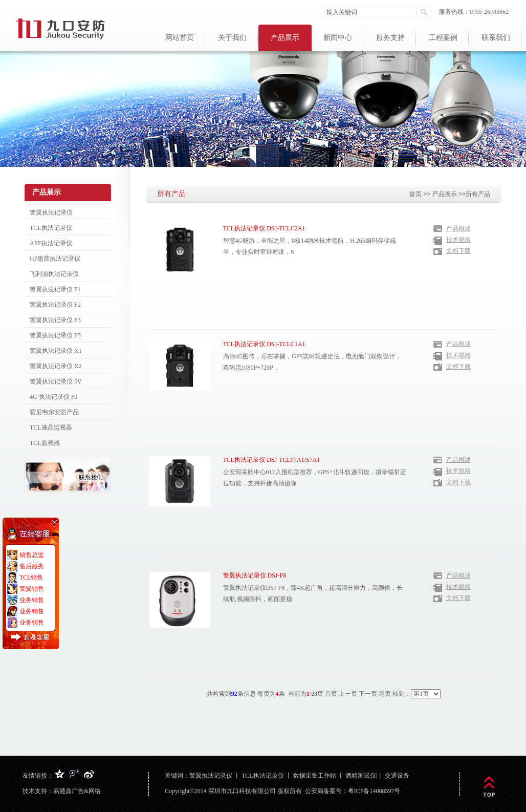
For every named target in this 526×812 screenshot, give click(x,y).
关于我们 (232, 38)
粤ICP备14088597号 (374, 791)
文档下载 (458, 251)
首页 (415, 194)
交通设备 (397, 776)
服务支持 (390, 38)
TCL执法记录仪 (263, 776)
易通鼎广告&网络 (77, 791)
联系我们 (496, 38)
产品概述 (458, 228)
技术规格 (458, 240)
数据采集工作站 (315, 776)
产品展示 (285, 38)
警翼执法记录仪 (211, 776)
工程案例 (443, 38)
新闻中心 (338, 38)
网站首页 (180, 38)
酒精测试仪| (361, 776)
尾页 (385, 694)
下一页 (368, 694)
